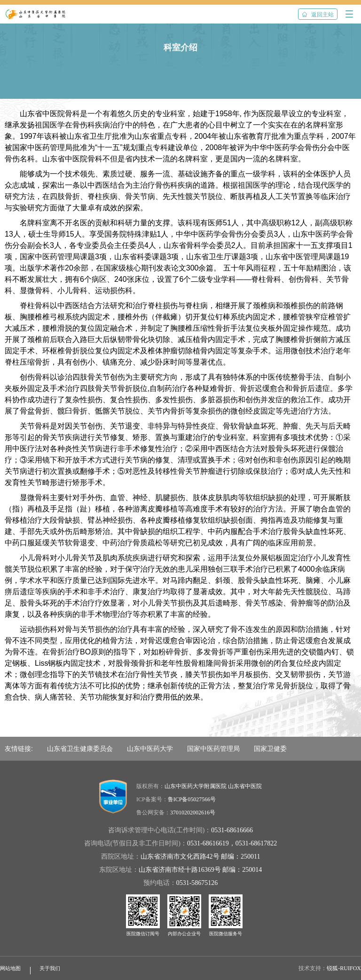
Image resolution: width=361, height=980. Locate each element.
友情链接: (19, 749)
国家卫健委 (270, 749)
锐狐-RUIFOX (344, 968)
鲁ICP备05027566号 (192, 799)
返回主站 (318, 15)
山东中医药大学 (150, 749)
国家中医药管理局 (213, 749)
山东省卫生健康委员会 (80, 749)
